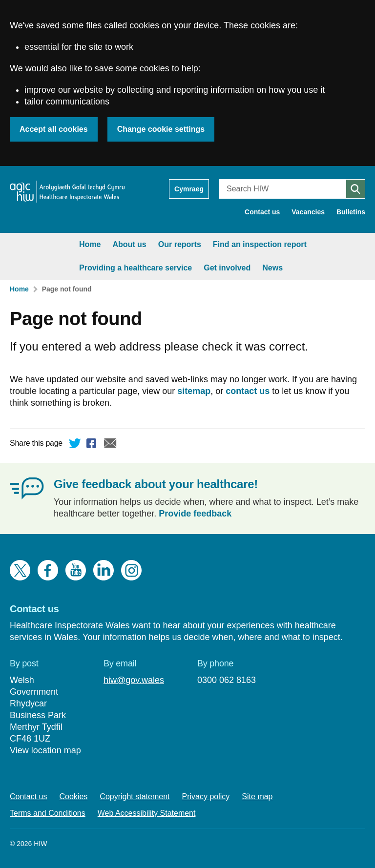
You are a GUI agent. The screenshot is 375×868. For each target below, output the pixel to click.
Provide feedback (195, 514)
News (209, 268)
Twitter (75, 445)
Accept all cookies (54, 129)
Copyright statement (135, 796)
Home (26, 244)
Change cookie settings (161, 129)
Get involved (164, 268)
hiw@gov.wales (134, 680)
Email (110, 445)
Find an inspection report (196, 244)
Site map (257, 796)
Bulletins (351, 212)
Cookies (74, 796)
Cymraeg (189, 189)
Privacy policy (206, 796)
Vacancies (308, 212)
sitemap (194, 391)
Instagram (131, 570)
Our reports (116, 244)
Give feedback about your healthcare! (156, 484)
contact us (248, 391)
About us (66, 244)
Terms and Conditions (48, 813)
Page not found (67, 289)
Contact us (262, 212)
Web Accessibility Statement (147, 813)
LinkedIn (104, 570)
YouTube (76, 570)
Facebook (93, 445)
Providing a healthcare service (72, 268)
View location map (45, 750)
